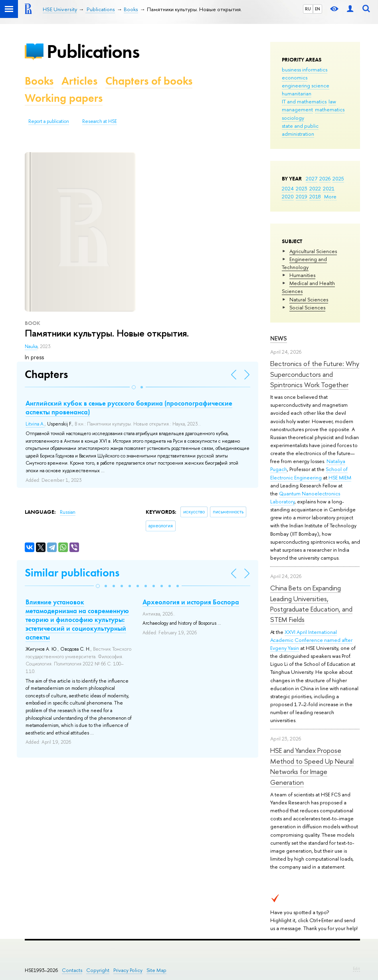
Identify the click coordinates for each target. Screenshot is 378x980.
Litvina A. (35, 424)
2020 (288, 196)
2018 (315, 196)
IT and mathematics (304, 101)
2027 (312, 178)
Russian (68, 512)
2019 (302, 196)
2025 (338, 178)
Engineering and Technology (304, 263)
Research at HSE (100, 121)
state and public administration (300, 130)
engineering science (306, 85)
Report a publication (49, 121)
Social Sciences (307, 307)
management (297, 109)
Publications (93, 51)
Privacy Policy (128, 970)
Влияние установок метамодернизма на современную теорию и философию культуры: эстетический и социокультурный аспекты (77, 620)
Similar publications (72, 573)
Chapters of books (149, 81)
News (279, 338)
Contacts (72, 970)
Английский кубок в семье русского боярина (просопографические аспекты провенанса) (129, 408)
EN (318, 9)
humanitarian (297, 93)
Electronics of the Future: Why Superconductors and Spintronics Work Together (315, 374)
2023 (302, 188)
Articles (79, 81)
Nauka (31, 346)
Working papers (64, 98)
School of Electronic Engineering (309, 473)
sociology (293, 118)
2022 (315, 188)
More (330, 196)
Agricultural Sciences (313, 251)
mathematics (330, 109)
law (332, 101)
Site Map (156, 970)
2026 (325, 178)
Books (39, 81)
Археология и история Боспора (191, 602)
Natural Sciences (309, 299)
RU (308, 9)
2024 (288, 188)
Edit (356, 968)
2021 (329, 188)
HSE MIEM (340, 477)
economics (295, 77)
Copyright (98, 970)
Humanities (302, 275)
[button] (134, 387)
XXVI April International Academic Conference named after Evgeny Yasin (311, 640)
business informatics (305, 69)
